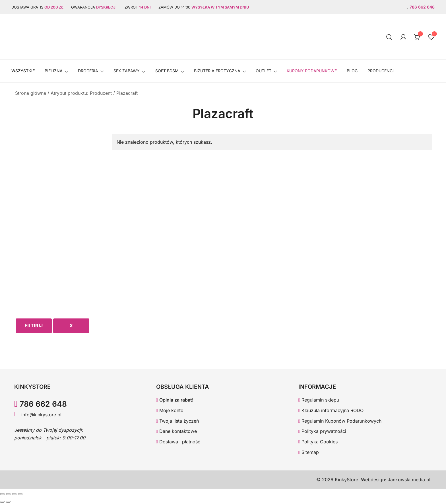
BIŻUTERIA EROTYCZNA (217, 71)
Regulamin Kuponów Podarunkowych (340, 421)
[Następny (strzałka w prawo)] (8, 502)
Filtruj (34, 326)
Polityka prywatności (322, 431)
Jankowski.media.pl (409, 480)
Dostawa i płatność (178, 442)
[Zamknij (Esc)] (20, 494)
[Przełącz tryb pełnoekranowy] (8, 494)
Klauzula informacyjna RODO (331, 410)
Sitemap (309, 452)
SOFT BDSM (167, 71)
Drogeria (88, 71)
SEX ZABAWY (127, 71)
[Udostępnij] (14, 494)
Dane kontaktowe (176, 431)
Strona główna (31, 93)
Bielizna (54, 71)
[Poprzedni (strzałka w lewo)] (2, 502)
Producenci (381, 71)
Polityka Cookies (318, 442)
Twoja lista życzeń (177, 421)
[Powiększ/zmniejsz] (2, 494)
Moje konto (170, 410)
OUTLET (264, 71)
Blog (352, 71)
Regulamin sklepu (319, 400)
